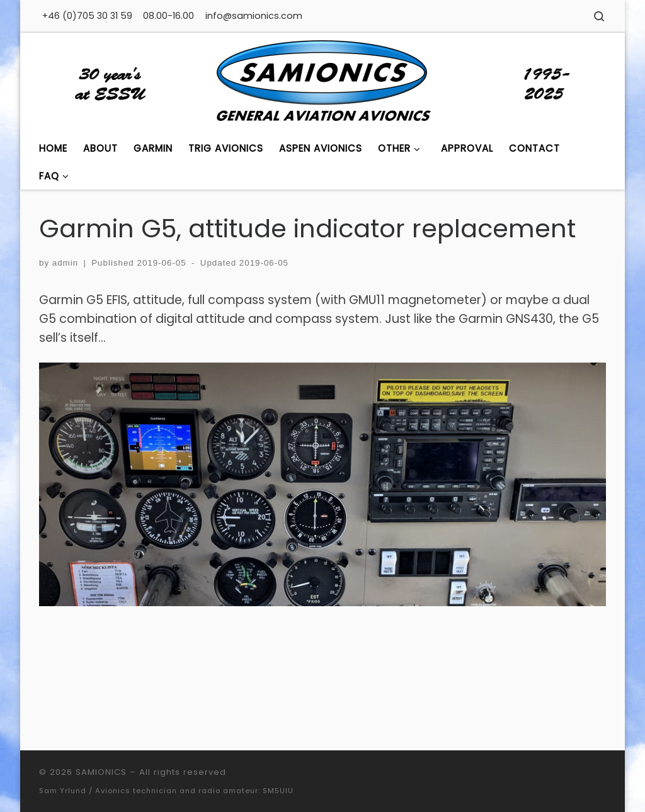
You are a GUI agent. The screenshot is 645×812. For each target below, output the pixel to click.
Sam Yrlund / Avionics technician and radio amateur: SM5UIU (166, 791)
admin (65, 263)
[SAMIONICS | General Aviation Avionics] (322, 82)
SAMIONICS (101, 772)
